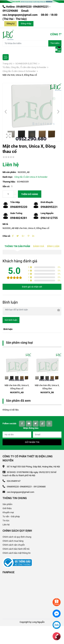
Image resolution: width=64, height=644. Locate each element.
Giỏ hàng (58, 49)
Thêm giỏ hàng (30, 194)
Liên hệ (6, 525)
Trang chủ (7, 64)
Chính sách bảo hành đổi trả (16, 549)
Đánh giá (39, 246)
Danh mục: (8, 177)
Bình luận (53, 246)
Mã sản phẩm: (9, 172)
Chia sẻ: (7, 236)
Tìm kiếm (55, 43)
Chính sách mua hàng (13, 541)
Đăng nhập (26, 24)
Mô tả (5, 224)
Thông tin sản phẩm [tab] (17, 246)
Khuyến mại (8, 512)
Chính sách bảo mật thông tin (17, 553)
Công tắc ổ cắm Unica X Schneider (19, 71)
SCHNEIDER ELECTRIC (26, 64)
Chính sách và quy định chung (17, 537)
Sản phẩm (7, 504)
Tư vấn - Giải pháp (11, 516)
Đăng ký (11, 24)
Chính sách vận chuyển (14, 545)
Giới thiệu (7, 508)
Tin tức (6, 521)
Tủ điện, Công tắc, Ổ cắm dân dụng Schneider (24, 67)
